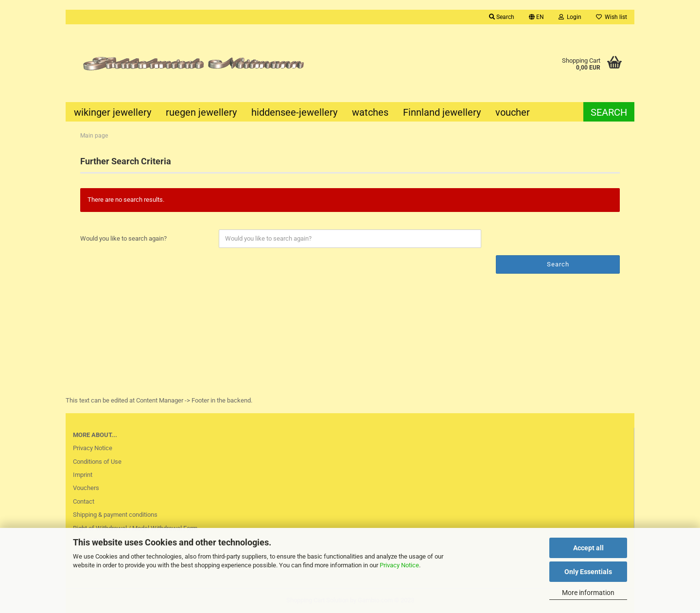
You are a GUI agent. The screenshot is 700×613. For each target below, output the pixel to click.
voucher (513, 112)
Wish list (612, 17)
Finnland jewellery (442, 112)
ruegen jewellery (201, 112)
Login (570, 17)
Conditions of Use (97, 462)
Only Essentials (588, 572)
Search (502, 17)
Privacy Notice (399, 565)
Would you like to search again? (123, 238)
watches (370, 112)
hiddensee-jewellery (294, 112)
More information (588, 593)
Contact (84, 501)
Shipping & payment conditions (115, 515)
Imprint (83, 475)
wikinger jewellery (113, 112)
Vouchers (86, 488)
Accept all (588, 548)
